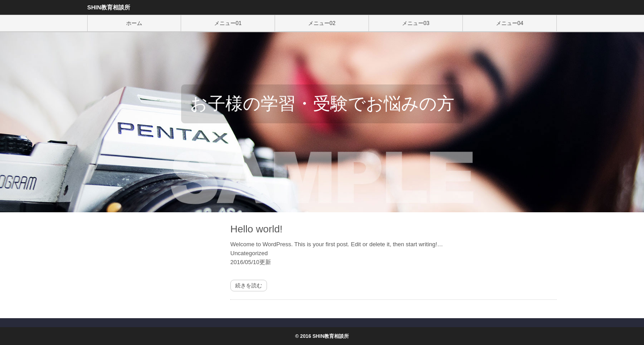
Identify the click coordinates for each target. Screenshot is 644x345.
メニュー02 (322, 23)
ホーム (134, 23)
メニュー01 (228, 23)
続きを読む (249, 286)
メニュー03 (416, 23)
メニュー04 (510, 23)
